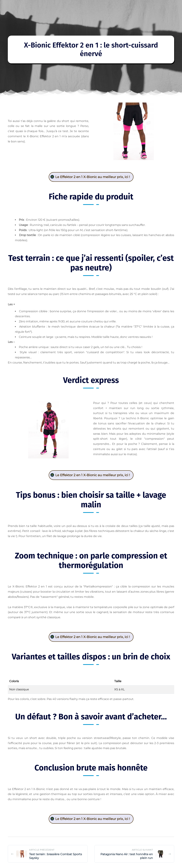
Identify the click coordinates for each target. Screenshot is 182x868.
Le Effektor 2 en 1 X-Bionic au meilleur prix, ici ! (93, 177)
